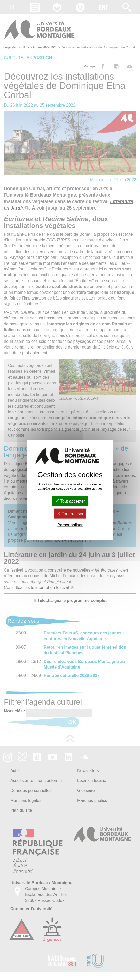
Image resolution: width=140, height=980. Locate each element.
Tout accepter (70, 501)
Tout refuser (70, 514)
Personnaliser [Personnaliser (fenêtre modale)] (70, 525)
